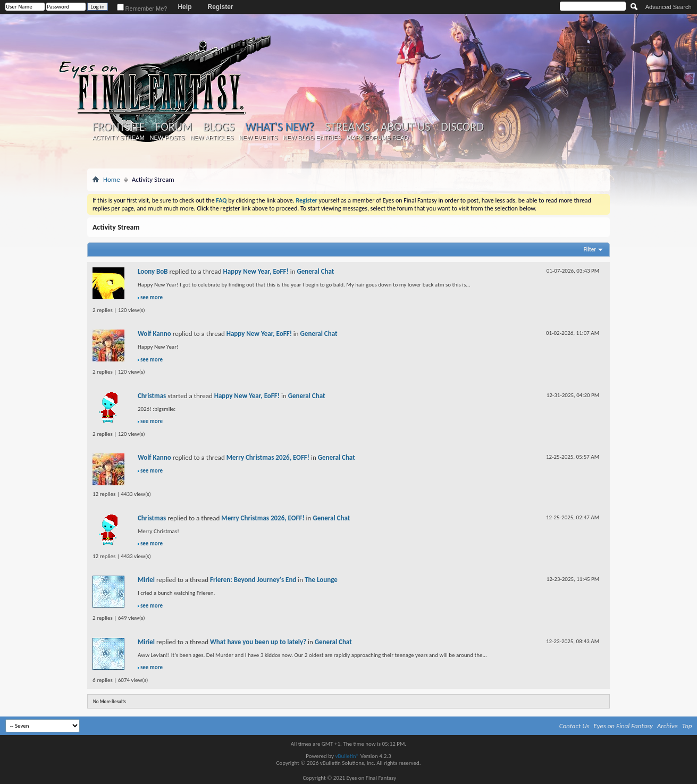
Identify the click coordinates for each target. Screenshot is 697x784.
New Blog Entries (312, 138)
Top (687, 726)
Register (220, 7)
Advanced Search (669, 7)
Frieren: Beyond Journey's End (253, 580)
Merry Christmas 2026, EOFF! (268, 457)
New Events (258, 138)
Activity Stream (118, 138)
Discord (462, 127)
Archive (667, 726)
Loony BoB (153, 271)
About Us (405, 127)
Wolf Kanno (154, 334)
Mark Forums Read (377, 138)
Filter (590, 250)
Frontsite (119, 127)
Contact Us (574, 726)
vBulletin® (347, 756)
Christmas (152, 396)
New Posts (167, 138)
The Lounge (321, 580)
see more (152, 297)
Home (112, 179)
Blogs (219, 127)
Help (184, 7)
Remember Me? (142, 9)
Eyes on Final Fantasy (623, 726)
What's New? (280, 127)
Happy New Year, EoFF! (256, 271)
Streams (347, 127)
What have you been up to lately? (258, 642)
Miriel (146, 580)
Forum (174, 127)
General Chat (315, 271)
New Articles (212, 138)
